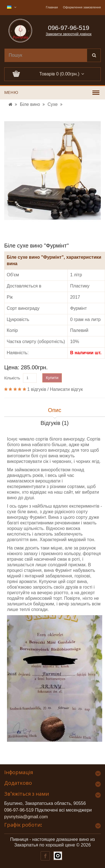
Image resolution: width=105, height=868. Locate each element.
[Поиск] (94, 55)
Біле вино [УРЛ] (30, 104)
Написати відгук (66, 389)
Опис (55, 410)
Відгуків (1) (55, 423)
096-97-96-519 (19, 810)
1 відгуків (37, 389)
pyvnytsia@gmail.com (26, 817)
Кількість (12, 378)
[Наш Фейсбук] (45, 856)
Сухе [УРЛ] (53, 104)
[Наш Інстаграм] (58, 856)
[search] (46, 55)
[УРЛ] (10, 104)
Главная (52, 7)
